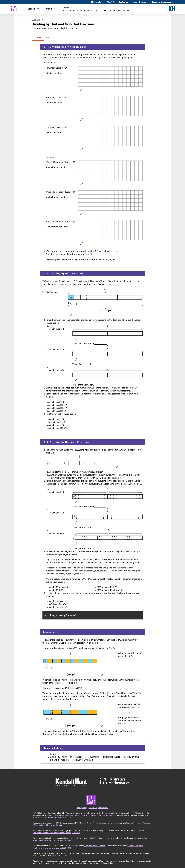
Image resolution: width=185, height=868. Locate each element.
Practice (50, 38)
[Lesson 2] (67, 10)
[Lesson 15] (119, 10)
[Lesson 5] (77, 10)
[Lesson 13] (110, 10)
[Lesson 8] (88, 10)
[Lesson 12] (105, 10)
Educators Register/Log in (163, 2)
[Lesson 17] (128, 10)
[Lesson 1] (63, 10)
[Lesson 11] (100, 10)
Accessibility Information (99, 808)
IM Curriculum (97, 2)
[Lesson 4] (74, 10)
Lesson (38, 38)
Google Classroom (140, 2)
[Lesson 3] (70, 10)
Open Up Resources (112, 830)
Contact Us (123, 2)
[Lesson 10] (96, 10)
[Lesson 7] (85, 10)
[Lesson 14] (114, 10)
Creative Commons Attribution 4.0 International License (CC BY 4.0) (87, 815)
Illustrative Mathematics (94, 823)
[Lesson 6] (81, 10)
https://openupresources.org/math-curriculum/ (52, 817)
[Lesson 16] (123, 10)
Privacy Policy (82, 808)
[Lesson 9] (92, 10)
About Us (111, 2)
